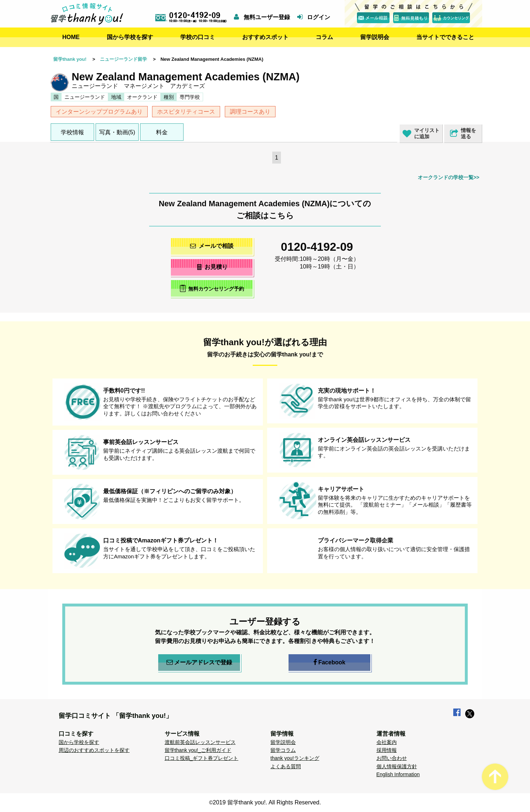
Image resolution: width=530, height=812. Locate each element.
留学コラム (283, 750)
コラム (324, 37)
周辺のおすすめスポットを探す (94, 750)
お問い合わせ (392, 758)
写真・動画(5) (117, 132)
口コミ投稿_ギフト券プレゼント (202, 758)
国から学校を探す (130, 37)
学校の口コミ (198, 37)
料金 (162, 132)
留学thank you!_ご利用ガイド (198, 750)
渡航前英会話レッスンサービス (200, 742)
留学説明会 (375, 37)
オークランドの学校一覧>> (449, 177)
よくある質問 (286, 766)
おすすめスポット (265, 37)
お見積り (212, 267)
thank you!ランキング (295, 758)
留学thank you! (70, 59)
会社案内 (387, 742)
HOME (71, 37)
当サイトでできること (445, 37)
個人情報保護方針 (397, 766)
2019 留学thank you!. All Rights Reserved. (267, 802)
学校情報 (72, 132)
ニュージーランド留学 (123, 59)
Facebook (329, 663)
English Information (398, 774)
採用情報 (387, 750)
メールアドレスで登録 (199, 663)
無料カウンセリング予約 (212, 288)
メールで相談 (212, 246)
